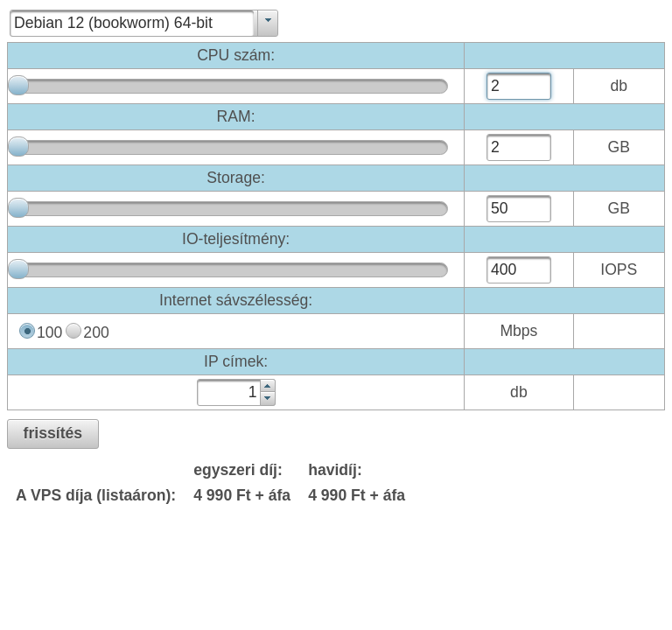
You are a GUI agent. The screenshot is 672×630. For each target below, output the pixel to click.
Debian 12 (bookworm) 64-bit (113, 23)
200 (96, 332)
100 (49, 332)
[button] (53, 434)
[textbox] (519, 86)
